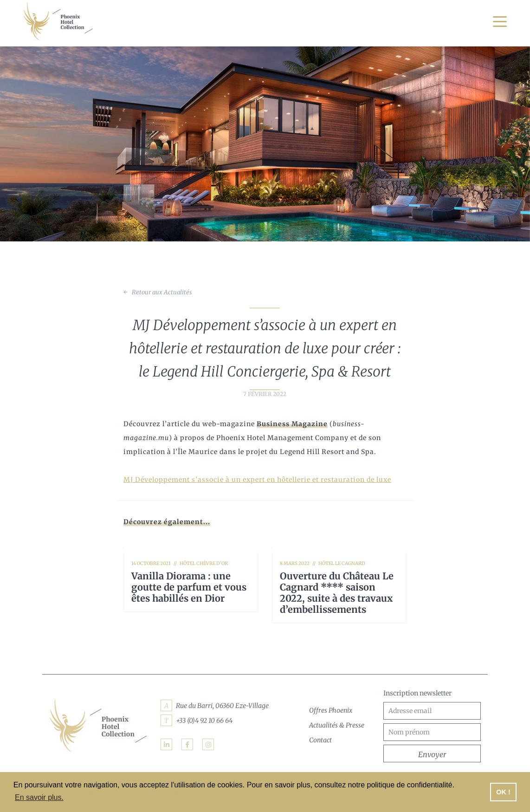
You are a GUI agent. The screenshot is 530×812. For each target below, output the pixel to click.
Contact (320, 740)
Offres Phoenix (331, 710)
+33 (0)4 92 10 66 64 (204, 721)
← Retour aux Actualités (157, 292)
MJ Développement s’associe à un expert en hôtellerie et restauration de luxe (257, 480)
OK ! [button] (503, 792)
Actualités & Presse (337, 725)
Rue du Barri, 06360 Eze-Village (222, 706)
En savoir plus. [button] (39, 797)
